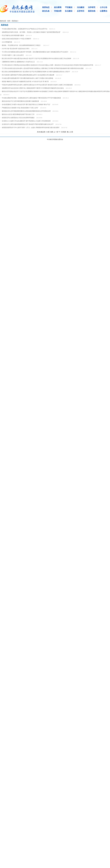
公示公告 (104, 7)
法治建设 (81, 7)
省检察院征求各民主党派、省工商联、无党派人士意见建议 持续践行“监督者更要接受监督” (31, 32)
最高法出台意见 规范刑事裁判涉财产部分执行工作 (18, 114)
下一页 (61, 132)
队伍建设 (69, 11)
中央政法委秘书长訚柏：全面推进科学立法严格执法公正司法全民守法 (25, 29)
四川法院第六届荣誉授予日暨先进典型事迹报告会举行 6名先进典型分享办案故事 (28, 75)
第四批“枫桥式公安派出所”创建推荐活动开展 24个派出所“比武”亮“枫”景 (25, 82)
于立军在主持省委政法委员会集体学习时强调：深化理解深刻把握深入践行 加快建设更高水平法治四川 (35, 52)
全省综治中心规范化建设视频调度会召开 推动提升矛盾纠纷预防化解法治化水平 (28, 124)
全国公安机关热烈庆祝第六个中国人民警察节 (16, 39)
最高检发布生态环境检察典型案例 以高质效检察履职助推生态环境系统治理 (26, 111)
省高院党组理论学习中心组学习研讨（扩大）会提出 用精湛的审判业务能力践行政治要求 (31, 128)
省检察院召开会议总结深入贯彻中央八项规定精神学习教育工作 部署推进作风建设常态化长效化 (33, 88)
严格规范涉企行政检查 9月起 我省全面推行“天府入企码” (20, 108)
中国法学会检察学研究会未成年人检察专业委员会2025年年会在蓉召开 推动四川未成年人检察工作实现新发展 (37, 85)
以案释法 (104, 11)
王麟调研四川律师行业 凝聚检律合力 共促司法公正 (18, 62)
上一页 (56, 132)
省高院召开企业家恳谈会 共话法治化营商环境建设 (18, 118)
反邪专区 (81, 11)
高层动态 (46, 7)
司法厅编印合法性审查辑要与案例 (13, 35)
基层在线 (92, 11)
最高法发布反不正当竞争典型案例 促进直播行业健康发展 (20, 101)
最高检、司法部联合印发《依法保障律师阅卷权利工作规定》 (22, 45)
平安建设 (69, 7)
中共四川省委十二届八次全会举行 (13, 55)
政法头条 (46, 11)
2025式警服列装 (7, 42)
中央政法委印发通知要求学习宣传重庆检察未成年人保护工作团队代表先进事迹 (27, 78)
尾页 (65, 132)
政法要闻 (58, 7)
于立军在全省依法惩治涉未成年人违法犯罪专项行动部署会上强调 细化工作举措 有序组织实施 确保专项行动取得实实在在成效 (43, 68)
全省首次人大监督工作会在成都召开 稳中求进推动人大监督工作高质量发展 (26, 121)
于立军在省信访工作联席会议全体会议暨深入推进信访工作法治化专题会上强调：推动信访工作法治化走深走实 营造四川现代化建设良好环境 (47, 65)
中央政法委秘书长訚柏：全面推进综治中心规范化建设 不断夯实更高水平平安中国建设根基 (31, 98)
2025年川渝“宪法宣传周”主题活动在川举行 (16, 49)
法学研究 (92, 7)
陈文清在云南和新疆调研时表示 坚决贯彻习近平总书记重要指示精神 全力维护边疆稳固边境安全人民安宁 (36, 72)
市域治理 (58, 11)
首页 (9, 21)
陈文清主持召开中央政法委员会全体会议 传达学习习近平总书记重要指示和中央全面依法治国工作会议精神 (36, 58)
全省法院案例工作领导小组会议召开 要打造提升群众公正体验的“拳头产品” (26, 104)
